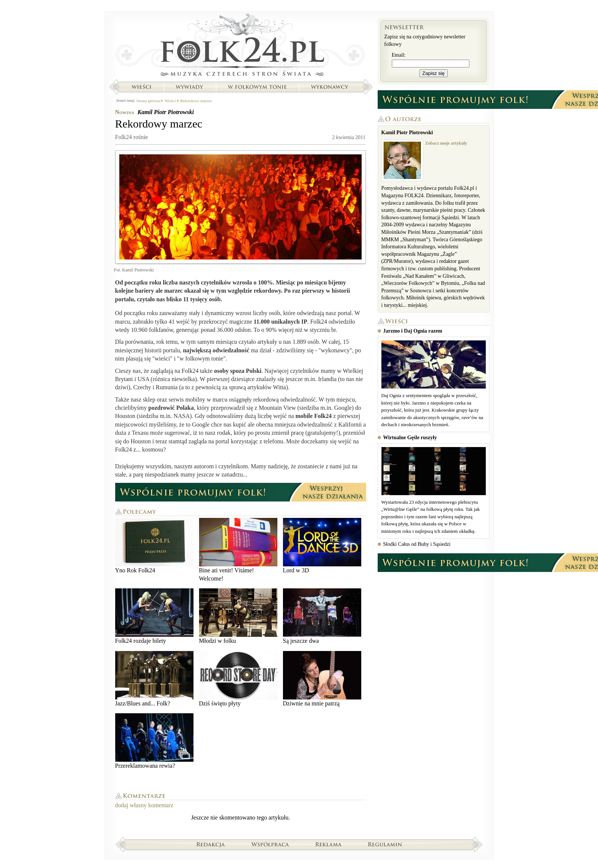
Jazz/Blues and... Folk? (154, 679)
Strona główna (241, 47)
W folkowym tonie (257, 87)
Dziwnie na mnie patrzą (322, 679)
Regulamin (385, 844)
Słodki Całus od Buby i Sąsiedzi (417, 544)
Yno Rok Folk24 (154, 546)
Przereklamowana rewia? (154, 741)
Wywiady (189, 87)
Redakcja (211, 844)
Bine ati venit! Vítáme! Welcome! (238, 550)
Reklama (329, 844)
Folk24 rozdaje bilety (154, 616)
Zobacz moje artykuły (446, 143)
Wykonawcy (330, 87)
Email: (399, 55)
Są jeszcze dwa (322, 616)
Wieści (141, 87)
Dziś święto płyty (238, 679)
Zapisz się (434, 73)
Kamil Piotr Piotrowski (166, 112)
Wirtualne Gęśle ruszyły (410, 438)
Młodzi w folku (238, 616)
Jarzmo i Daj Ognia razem (413, 331)
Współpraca (270, 844)
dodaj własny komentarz (144, 805)
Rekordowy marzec (196, 101)
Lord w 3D (322, 546)
